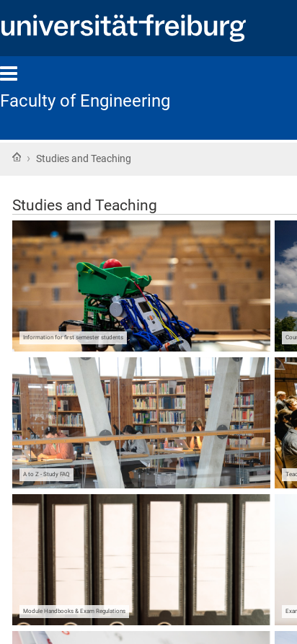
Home (17, 157)
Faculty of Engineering (85, 101)
